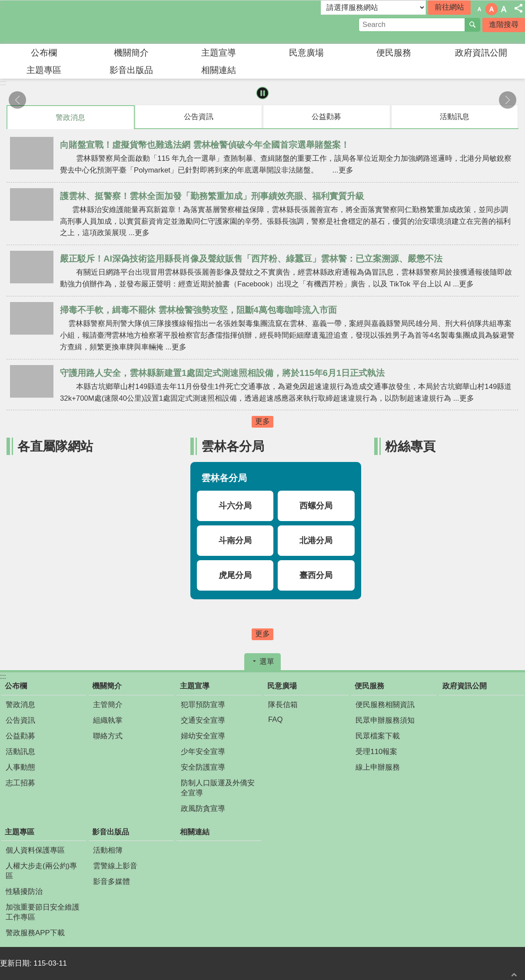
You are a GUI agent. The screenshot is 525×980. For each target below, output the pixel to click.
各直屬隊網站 (55, 446)
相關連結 (219, 70)
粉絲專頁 (410, 446)
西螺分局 (316, 506)
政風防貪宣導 (203, 809)
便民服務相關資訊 (385, 705)
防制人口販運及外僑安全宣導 (218, 788)
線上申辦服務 (378, 767)
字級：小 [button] (479, 9)
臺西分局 (316, 575)
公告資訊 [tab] (199, 117)
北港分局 (316, 540)
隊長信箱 (283, 705)
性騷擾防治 (24, 892)
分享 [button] (518, 8)
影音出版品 (131, 70)
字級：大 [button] (504, 9)
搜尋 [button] (472, 25)
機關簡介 (131, 53)
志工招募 (20, 783)
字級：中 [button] (492, 9)
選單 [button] (267, 662)
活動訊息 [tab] (455, 117)
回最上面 (514, 975)
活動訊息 (20, 752)
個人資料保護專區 (35, 850)
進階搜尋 (504, 25)
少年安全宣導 (203, 752)
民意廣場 (306, 53)
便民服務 (394, 53)
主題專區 (44, 70)
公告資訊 (20, 720)
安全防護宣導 (203, 767)
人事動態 (20, 767)
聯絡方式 (108, 736)
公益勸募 (20, 736)
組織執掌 (108, 720)
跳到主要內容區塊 (5, 5)
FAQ (276, 719)
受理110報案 (376, 752)
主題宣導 (219, 53)
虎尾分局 (235, 575)
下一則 (508, 100)
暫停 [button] (263, 93)
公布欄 (44, 53)
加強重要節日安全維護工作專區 (43, 912)
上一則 (17, 100)
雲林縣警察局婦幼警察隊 (76, 22)
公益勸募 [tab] (326, 117)
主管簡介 (108, 705)
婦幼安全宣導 (203, 736)
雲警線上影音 (115, 866)
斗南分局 (235, 540)
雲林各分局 (233, 446)
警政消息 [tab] (70, 118)
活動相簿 (108, 850)
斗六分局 (235, 506)
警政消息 (20, 705)
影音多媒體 (111, 882)
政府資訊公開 (481, 53)
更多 (262, 421)
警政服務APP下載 (35, 933)
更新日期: (17, 963)
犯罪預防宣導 (203, 705)
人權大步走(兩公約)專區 (41, 871)
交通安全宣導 (203, 720)
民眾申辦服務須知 (385, 720)
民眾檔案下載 (378, 736)
